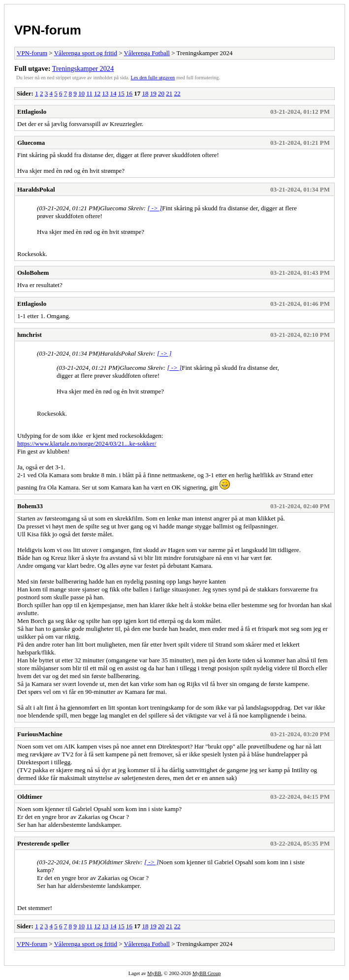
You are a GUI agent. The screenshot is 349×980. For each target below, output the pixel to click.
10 (81, 93)
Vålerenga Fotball (147, 53)
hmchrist (30, 335)
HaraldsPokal (36, 189)
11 (89, 93)
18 (145, 93)
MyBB (154, 973)
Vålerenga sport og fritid (86, 53)
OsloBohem (33, 273)
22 (177, 93)
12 (97, 93)
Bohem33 (30, 506)
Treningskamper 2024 (83, 68)
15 (121, 93)
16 (129, 93)
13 (105, 93)
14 (113, 93)
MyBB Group (206, 973)
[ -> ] (155, 208)
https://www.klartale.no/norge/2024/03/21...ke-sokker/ (87, 443)
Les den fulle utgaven (153, 78)
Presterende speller (43, 843)
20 (161, 93)
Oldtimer (30, 797)
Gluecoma (31, 143)
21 (169, 93)
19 (153, 93)
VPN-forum (48, 30)
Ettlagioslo (32, 112)
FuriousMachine (40, 734)
